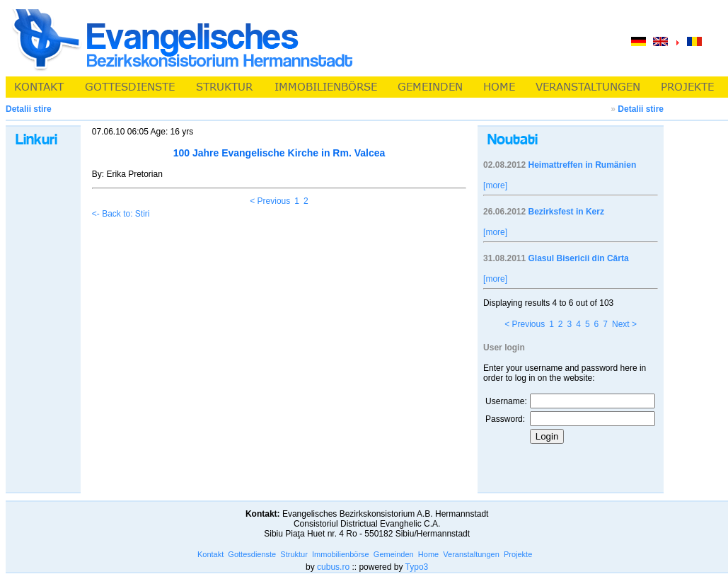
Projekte (518, 554)
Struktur (294, 554)
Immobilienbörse (341, 554)
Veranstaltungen (471, 554)
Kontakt (210, 554)
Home (428, 554)
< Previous (270, 201)
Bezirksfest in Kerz (566, 212)
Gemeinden (394, 554)
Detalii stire (641, 109)
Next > (624, 324)
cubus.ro (333, 567)
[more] (495, 185)
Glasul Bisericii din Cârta (579, 258)
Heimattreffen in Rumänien (583, 165)
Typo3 (417, 567)
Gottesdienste (252, 554)
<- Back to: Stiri (121, 214)
